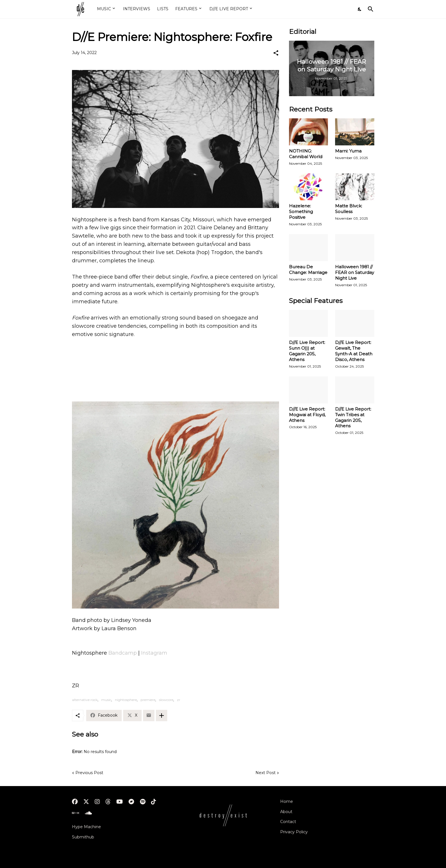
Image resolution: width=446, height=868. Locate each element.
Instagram (154, 653)
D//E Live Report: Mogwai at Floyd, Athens (307, 415)
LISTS (163, 9)
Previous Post (89, 773)
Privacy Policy (294, 832)
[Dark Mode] (360, 9)
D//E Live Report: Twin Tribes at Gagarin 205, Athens (353, 417)
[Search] (369, 9)
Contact (288, 822)
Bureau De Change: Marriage (308, 270)
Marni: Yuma (348, 151)
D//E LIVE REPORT (229, 9)
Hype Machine (86, 827)
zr (179, 700)
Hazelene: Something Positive (301, 212)
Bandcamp (123, 653)
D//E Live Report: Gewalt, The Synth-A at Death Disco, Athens (354, 351)
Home (287, 801)
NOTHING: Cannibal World (306, 154)
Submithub (83, 837)
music (106, 700)
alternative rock (85, 700)
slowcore (166, 700)
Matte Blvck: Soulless (349, 209)
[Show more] (162, 716)
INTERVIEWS (137, 9)
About (286, 812)
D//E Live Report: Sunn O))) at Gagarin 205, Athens (307, 351)
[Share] (276, 53)
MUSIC (104, 9)
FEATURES (186, 9)
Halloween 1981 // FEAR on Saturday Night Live (355, 272)
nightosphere (126, 700)
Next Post (266, 773)
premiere (148, 700)
